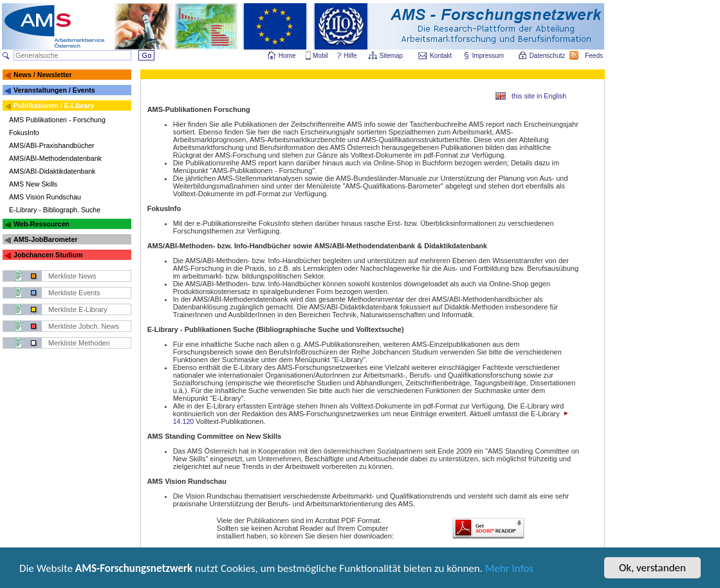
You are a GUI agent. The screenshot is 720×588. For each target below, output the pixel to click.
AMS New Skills (33, 184)
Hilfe (351, 56)
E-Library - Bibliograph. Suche (55, 210)
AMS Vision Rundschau (45, 197)
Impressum (489, 56)
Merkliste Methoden (79, 343)
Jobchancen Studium (48, 255)
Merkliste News (72, 276)
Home (287, 56)
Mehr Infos (509, 577)
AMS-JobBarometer (45, 239)
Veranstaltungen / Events (54, 90)
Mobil (320, 56)
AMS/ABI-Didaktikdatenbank (52, 171)
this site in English (539, 96)
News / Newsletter (43, 75)
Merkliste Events (74, 293)
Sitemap (392, 56)
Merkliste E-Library (78, 309)
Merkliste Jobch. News (84, 326)
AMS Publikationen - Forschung (57, 120)
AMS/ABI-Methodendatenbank (55, 158)
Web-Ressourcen (42, 224)
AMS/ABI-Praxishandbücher (52, 145)
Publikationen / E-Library (54, 106)
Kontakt (441, 56)
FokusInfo (24, 133)
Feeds (595, 56)
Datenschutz (548, 56)
